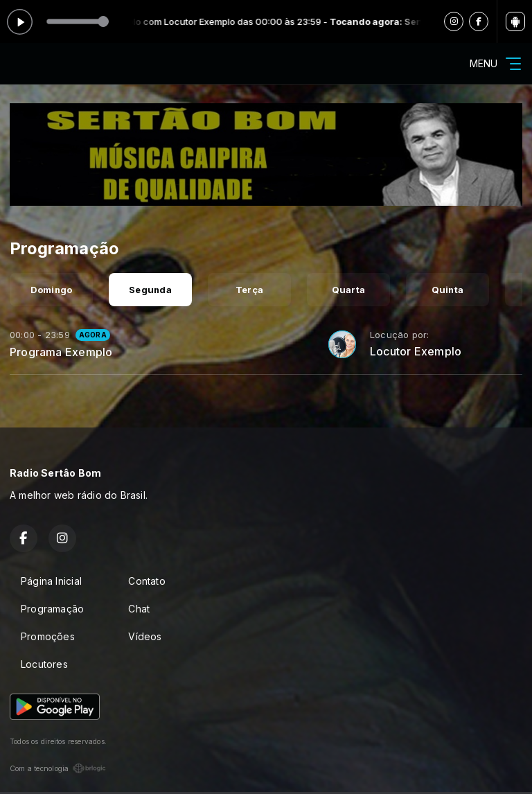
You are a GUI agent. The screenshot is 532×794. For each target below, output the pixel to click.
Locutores (44, 664)
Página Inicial (51, 581)
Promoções (48, 636)
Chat (139, 609)
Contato (147, 581)
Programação (52, 609)
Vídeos (145, 636)
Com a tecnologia (58, 768)
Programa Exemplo (61, 352)
